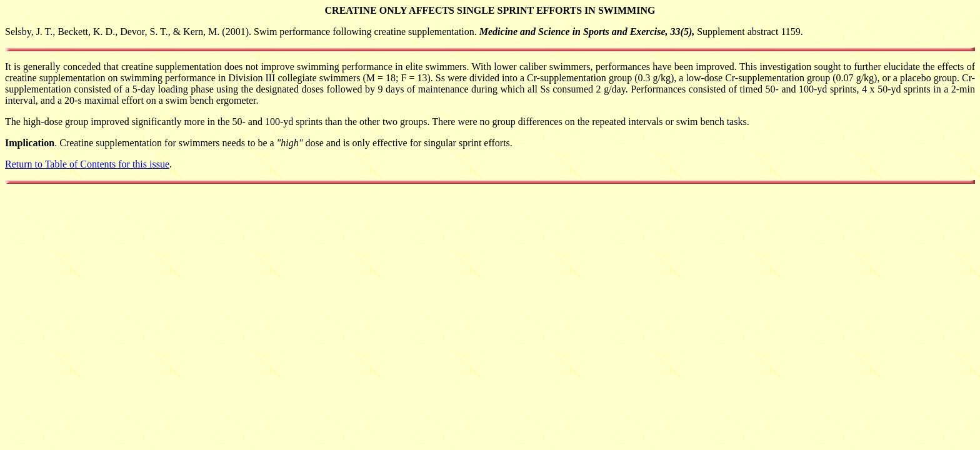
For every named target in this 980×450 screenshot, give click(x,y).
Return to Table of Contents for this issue (87, 164)
